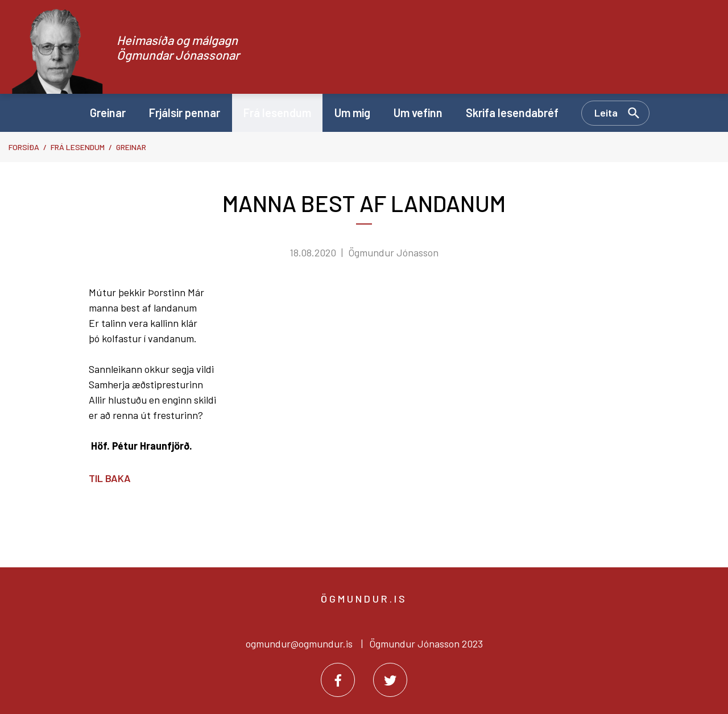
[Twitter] (390, 680)
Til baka (110, 478)
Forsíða (24, 147)
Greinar (131, 147)
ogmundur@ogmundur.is (299, 644)
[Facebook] (338, 680)
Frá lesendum (78, 147)
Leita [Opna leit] (606, 113)
